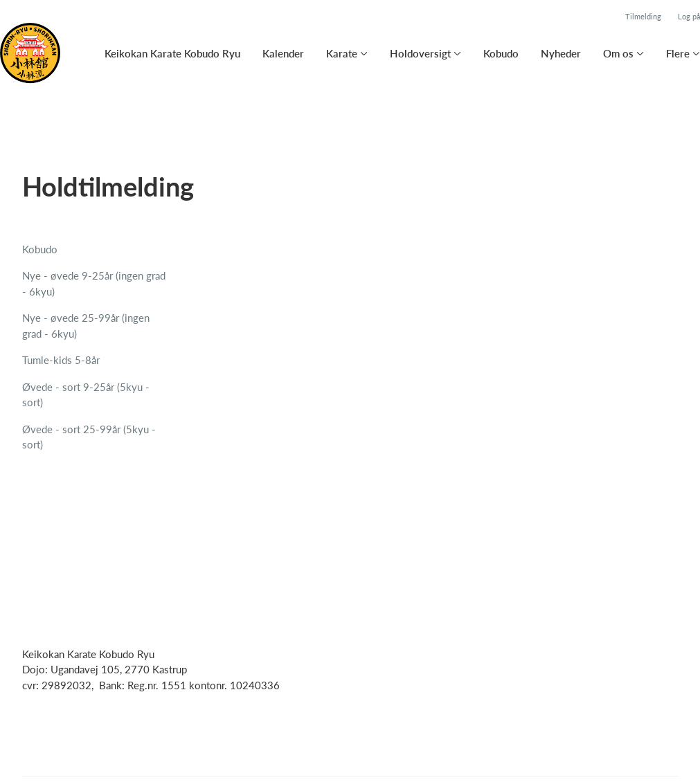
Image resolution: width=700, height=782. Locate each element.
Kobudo (501, 53)
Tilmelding (643, 16)
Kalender (283, 53)
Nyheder (561, 53)
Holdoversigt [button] (420, 53)
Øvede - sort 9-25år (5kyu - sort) (86, 395)
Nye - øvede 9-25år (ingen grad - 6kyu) (94, 283)
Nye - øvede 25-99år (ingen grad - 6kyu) (86, 326)
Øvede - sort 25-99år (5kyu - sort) (89, 437)
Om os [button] (618, 53)
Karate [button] (342, 53)
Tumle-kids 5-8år (61, 360)
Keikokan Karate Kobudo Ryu (172, 53)
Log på (689, 16)
